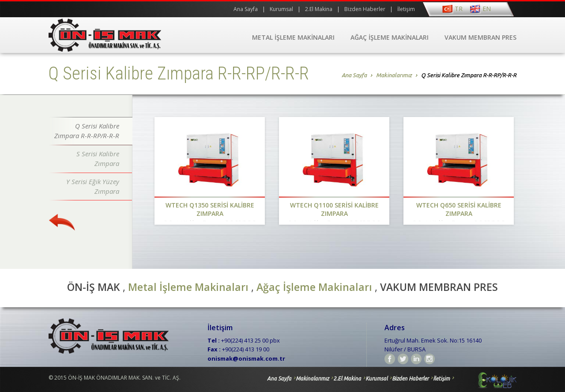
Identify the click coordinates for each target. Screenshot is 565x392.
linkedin (416, 359)
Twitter (403, 359)
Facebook (390, 359)
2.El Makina (319, 9)
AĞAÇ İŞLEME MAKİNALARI (390, 37)
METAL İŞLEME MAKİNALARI (293, 37)
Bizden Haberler (365, 9)
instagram (429, 359)
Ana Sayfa (246, 9)
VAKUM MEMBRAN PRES (480, 37)
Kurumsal (281, 9)
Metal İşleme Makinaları (188, 287)
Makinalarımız (394, 76)
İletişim (441, 379)
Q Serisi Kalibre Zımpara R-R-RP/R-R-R (87, 131)
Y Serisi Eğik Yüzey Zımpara (93, 186)
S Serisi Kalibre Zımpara (98, 158)
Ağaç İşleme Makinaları (314, 287)
